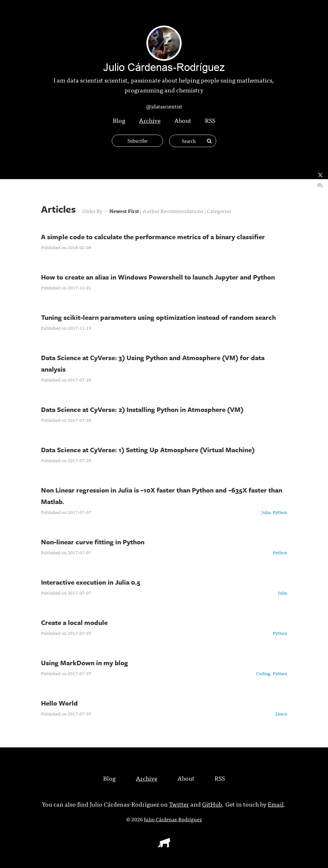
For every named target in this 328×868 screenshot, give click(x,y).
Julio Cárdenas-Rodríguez (173, 819)
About (183, 120)
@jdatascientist (164, 106)
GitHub (212, 804)
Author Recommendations (173, 211)
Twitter (179, 804)
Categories (219, 211)
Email (276, 804)
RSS (210, 120)
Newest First (125, 211)
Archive (150, 120)
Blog (119, 120)
